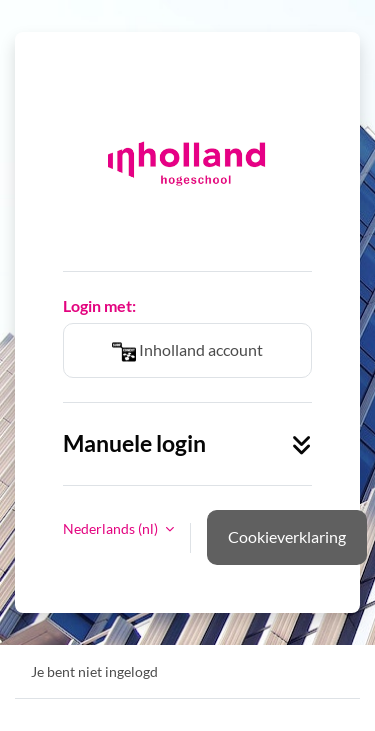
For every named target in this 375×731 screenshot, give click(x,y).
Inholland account (187, 352)
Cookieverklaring (287, 536)
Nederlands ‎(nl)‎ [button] (112, 528)
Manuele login (187, 443)
